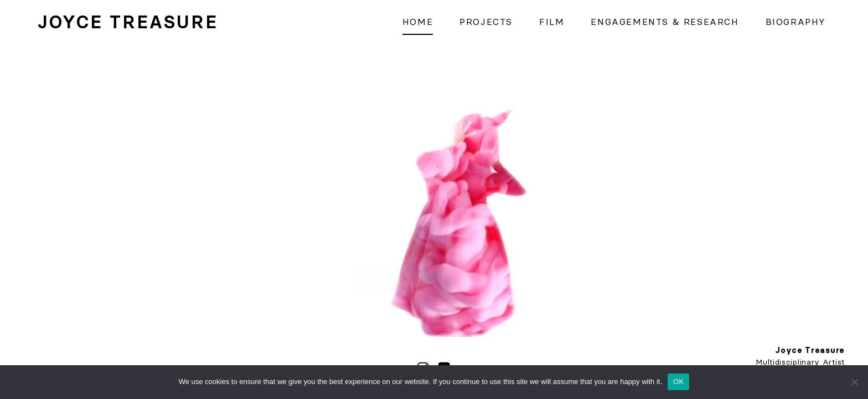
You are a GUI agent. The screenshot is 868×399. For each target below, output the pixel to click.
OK (678, 382)
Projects (486, 22)
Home (418, 22)
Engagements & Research (665, 22)
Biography (796, 22)
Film (552, 22)
